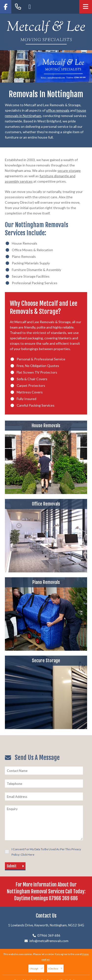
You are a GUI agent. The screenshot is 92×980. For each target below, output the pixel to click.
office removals (58, 110)
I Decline (55, 968)
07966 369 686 (63, 898)
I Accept (36, 968)
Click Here (27, 855)
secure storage (69, 171)
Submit (15, 866)
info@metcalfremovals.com (49, 941)
